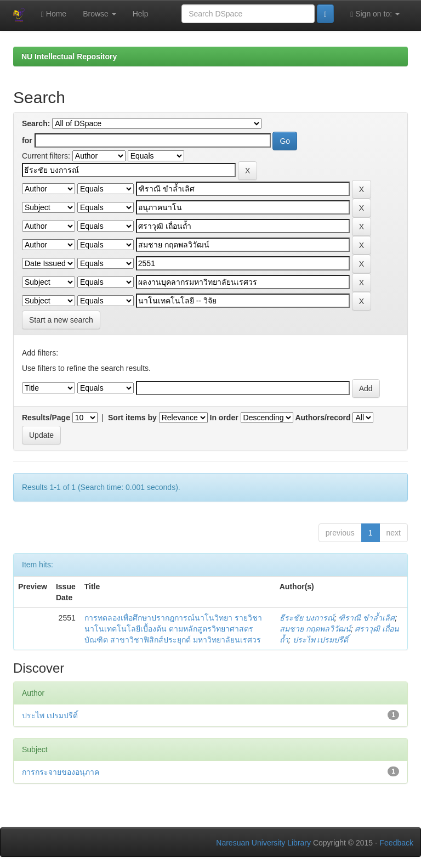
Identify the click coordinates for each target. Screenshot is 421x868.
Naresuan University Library (263, 843)
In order (224, 418)
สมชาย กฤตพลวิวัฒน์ (315, 629)
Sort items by (132, 418)
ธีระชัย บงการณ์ (307, 618)
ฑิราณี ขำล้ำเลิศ (366, 618)
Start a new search (61, 320)
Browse (99, 14)
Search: (36, 123)
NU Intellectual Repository (69, 57)
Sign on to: (375, 14)
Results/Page (46, 418)
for (27, 140)
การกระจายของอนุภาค (61, 772)
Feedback (397, 843)
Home (54, 14)
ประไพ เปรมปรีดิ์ (321, 640)
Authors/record (323, 418)
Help (141, 14)
